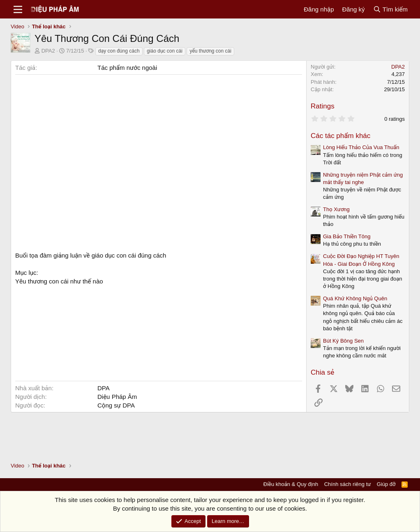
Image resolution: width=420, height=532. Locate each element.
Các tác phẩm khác (340, 136)
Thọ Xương (336, 209)
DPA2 (48, 51)
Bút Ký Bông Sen (343, 341)
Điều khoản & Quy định (291, 484)
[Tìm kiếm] (390, 9)
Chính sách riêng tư (348, 484)
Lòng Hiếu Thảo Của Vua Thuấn (361, 147)
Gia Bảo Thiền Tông (347, 236)
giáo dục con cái (165, 51)
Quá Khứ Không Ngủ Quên (355, 298)
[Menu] (18, 9)
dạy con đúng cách (119, 51)
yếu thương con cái (210, 51)
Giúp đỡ (386, 484)
